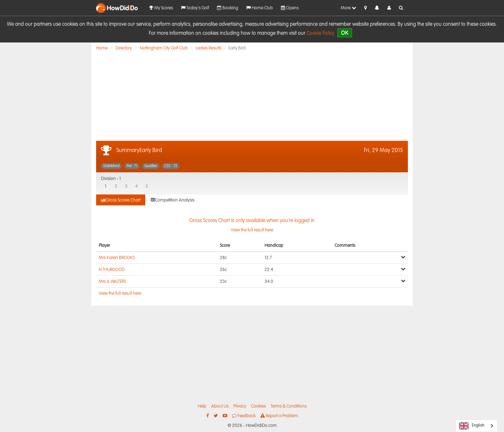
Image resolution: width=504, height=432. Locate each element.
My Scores (161, 8)
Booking (228, 8)
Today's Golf (195, 8)
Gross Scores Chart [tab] (121, 200)
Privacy (240, 406)
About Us (220, 406)
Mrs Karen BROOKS (117, 258)
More (348, 8)
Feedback (244, 416)
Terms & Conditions (289, 406)
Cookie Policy (320, 33)
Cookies (258, 406)
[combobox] (477, 426)
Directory (124, 48)
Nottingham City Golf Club (164, 48)
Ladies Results (209, 48)
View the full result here (120, 293)
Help (202, 406)
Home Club (260, 8)
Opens (290, 8)
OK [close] (345, 33)
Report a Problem (279, 416)
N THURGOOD (112, 270)
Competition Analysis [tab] (173, 200)
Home (102, 48)
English (472, 426)
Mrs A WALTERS (112, 282)
